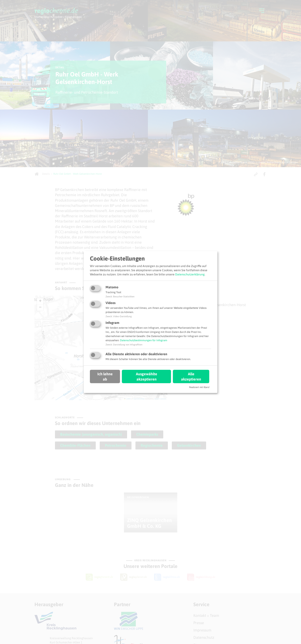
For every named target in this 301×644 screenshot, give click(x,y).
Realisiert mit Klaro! (199, 387)
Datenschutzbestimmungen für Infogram (144, 340)
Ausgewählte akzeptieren (147, 376)
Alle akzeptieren (191, 376)
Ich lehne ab (105, 376)
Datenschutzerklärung (190, 274)
